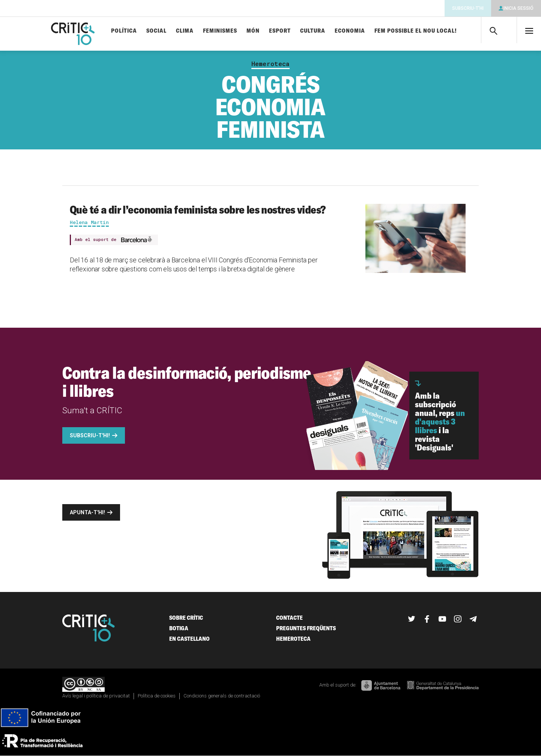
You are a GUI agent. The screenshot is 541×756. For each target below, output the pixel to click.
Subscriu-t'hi (468, 8)
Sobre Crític (186, 618)
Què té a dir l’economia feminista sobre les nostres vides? (198, 209)
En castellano (189, 639)
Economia (350, 31)
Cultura (313, 31)
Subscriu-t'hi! (90, 435)
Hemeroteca (270, 64)
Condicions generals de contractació (222, 696)
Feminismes (220, 31)
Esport (280, 31)
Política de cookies (157, 696)
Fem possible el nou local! (416, 31)
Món (253, 31)
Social (156, 31)
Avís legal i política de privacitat (96, 696)
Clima (185, 31)
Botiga (179, 628)
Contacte (289, 618)
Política (124, 31)
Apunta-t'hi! (87, 512)
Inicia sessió (518, 8)
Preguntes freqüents (306, 628)
